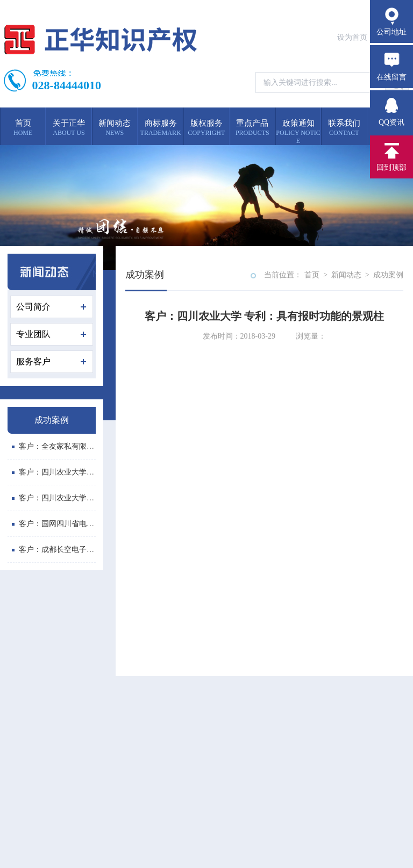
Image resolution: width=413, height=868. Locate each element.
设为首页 (352, 37)
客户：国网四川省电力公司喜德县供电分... (86, 524)
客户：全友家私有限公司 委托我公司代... (83, 446)
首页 (312, 275)
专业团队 (51, 334)
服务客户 (51, 361)
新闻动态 (346, 275)
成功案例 (388, 275)
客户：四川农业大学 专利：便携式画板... (83, 472)
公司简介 (51, 307)
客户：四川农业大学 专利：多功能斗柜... (83, 498)
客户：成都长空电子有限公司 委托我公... (83, 550)
